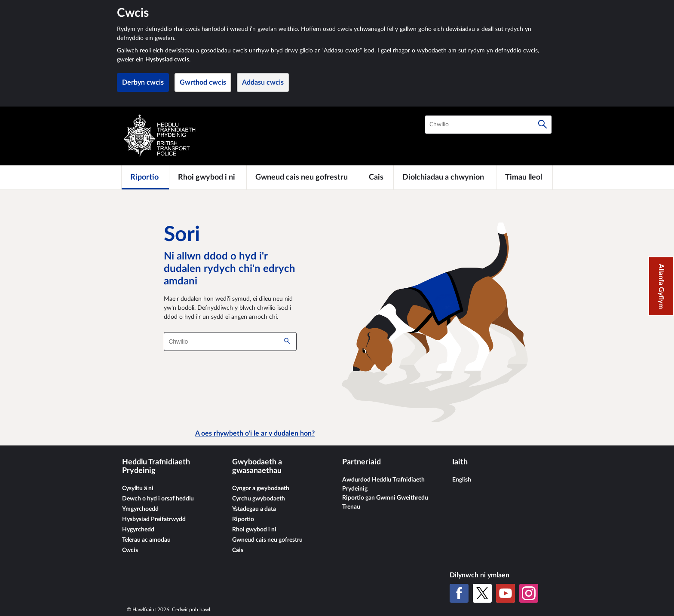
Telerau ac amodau (146, 540)
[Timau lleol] (524, 177)
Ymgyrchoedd (140, 509)
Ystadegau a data (254, 509)
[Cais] (377, 177)
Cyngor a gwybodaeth (261, 488)
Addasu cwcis (263, 82)
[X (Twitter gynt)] (482, 593)
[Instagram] (529, 593)
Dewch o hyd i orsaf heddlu (158, 499)
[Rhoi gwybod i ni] (208, 177)
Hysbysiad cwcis (167, 60)
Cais (238, 550)
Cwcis (130, 550)
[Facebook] (459, 593)
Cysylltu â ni (138, 488)
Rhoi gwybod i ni (254, 530)
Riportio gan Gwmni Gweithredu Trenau (385, 502)
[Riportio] (145, 177)
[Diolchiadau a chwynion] (445, 177)
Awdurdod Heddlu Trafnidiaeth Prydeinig (383, 484)
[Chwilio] (542, 125)
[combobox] (488, 125)
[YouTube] (505, 593)
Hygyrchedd (138, 530)
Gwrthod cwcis (203, 82)
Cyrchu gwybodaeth (259, 499)
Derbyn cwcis (143, 82)
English (462, 480)
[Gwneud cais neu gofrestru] (303, 177)
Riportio (243, 519)
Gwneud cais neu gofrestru (267, 540)
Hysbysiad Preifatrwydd (154, 519)
